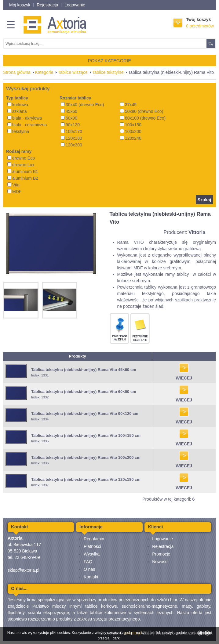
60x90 (69, 118)
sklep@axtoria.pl (24, 570)
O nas (89, 569)
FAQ (88, 562)
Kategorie (44, 72)
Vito (13, 185)
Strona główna (17, 72)
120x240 (131, 138)
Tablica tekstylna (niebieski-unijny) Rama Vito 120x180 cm (86, 479)
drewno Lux (21, 165)
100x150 (131, 125)
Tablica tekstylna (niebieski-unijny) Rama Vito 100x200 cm (86, 457)
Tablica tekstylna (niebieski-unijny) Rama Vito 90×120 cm (85, 414)
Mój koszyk (20, 5)
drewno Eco (21, 158)
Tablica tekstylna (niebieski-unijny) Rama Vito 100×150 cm (86, 435)
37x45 (128, 105)
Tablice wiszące (73, 72)
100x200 (131, 131)
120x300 (71, 145)
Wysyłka (92, 554)
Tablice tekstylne (108, 72)
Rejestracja (47, 5)
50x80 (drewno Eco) (142, 111)
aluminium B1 (23, 171)
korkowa (18, 105)
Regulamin (94, 539)
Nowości (160, 562)
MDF (14, 192)
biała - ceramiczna (27, 125)
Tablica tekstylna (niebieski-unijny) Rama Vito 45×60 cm (84, 370)
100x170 (71, 131)
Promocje (161, 554)
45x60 (69, 111)
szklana (17, 111)
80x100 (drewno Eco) (143, 118)
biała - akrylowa (25, 118)
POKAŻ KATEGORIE (109, 61)
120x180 (71, 138)
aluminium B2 (23, 178)
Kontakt (91, 577)
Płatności (92, 546)
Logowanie (75, 5)
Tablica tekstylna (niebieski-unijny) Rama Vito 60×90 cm (84, 392)
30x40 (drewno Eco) (82, 105)
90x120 (70, 125)
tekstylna (18, 131)
